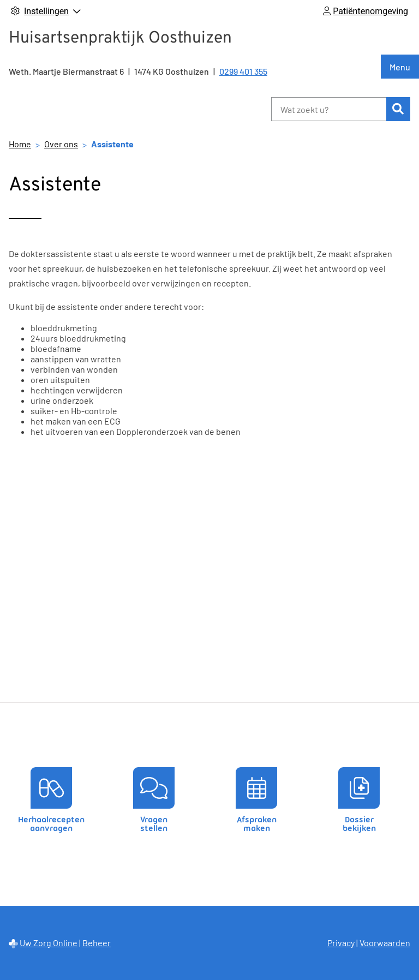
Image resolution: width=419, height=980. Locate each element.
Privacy (341, 943)
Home (20, 144)
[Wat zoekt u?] (329, 109)
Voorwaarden (385, 943)
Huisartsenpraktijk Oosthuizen (120, 38)
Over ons (61, 144)
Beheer (97, 943)
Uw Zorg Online (49, 943)
